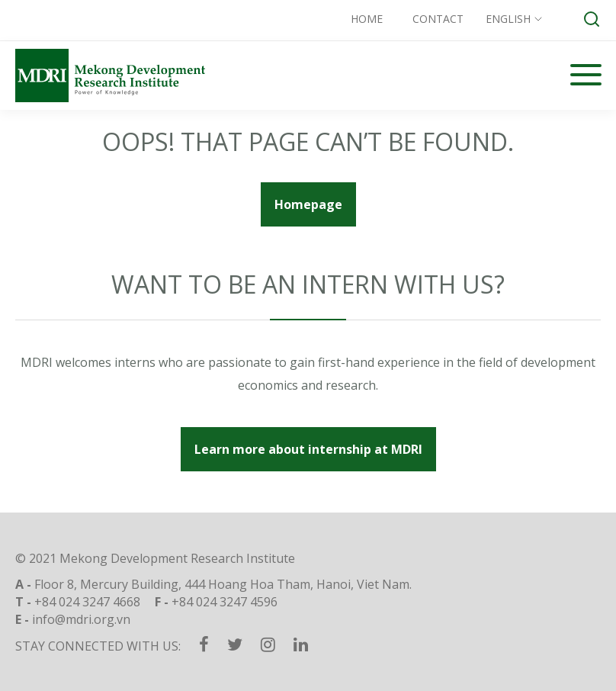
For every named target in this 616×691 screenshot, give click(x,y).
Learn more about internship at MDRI (308, 449)
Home (367, 19)
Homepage (308, 204)
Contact (438, 19)
